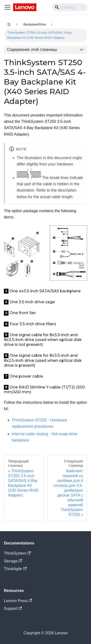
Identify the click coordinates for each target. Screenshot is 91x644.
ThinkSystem (17, 553)
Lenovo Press (18, 601)
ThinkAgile (15, 569)
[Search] (70, 7)
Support (13, 609)
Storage (13, 561)
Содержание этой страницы (32, 50)
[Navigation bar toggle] (8, 7)
